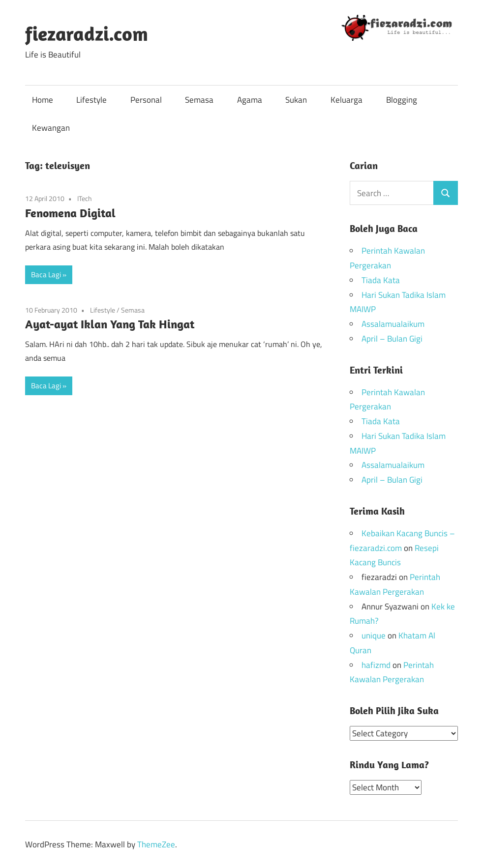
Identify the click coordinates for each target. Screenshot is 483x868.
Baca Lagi (46, 275)
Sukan (296, 100)
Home (43, 100)
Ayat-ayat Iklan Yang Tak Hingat (110, 324)
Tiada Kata (381, 280)
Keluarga (347, 100)
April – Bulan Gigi (392, 339)
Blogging (402, 100)
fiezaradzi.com (87, 33)
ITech (85, 198)
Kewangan (51, 128)
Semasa (199, 100)
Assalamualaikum (393, 324)
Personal (146, 100)
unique (374, 636)
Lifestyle (91, 100)
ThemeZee (156, 844)
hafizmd (376, 665)
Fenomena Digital (70, 213)
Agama (250, 100)
